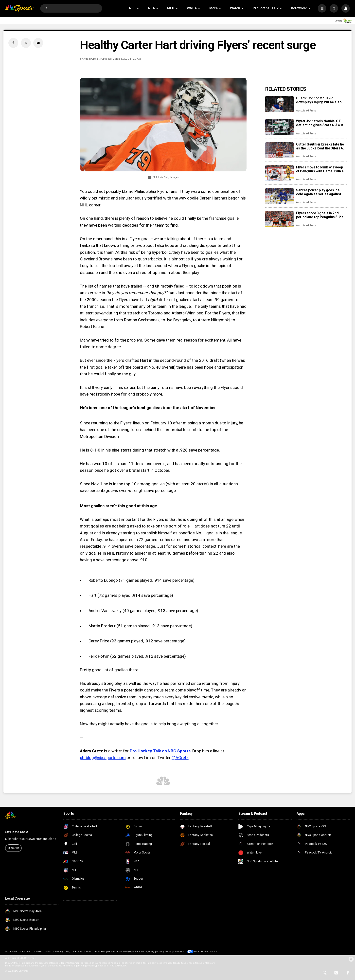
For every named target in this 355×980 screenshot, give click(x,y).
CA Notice (179, 952)
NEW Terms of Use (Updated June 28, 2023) (131, 952)
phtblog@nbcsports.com (103, 758)
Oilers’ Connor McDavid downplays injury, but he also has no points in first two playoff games (321, 100)
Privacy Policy (164, 952)
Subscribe (13, 848)
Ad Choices (11, 952)
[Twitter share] (26, 43)
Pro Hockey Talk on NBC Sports (160, 751)
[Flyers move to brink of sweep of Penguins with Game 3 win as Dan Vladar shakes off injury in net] (279, 173)
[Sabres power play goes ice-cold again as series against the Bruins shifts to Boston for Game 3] (279, 196)
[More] (322, 8)
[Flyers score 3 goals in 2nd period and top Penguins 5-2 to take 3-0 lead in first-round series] (279, 219)
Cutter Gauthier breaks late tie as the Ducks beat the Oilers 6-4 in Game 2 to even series (321, 146)
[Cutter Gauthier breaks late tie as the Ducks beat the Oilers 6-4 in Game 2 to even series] (279, 150)
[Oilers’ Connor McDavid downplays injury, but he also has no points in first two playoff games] (279, 104)
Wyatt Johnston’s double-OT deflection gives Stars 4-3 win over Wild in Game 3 (320, 123)
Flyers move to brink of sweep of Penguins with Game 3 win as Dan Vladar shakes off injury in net (321, 169)
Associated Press (306, 111)
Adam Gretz (91, 59)
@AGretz (180, 758)
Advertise (25, 952)
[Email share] (38, 43)
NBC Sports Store (82, 952)
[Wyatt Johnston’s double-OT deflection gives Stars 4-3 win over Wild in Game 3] (279, 127)
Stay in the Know (17, 832)
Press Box (99, 952)
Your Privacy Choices (205, 952)
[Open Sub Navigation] (138, 8)
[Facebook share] (13, 43)
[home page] (20, 9)
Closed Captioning (54, 952)
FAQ (68, 952)
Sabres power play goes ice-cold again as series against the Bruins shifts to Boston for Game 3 (320, 192)
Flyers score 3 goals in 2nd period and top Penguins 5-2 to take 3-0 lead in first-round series (320, 215)
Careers (37, 952)
